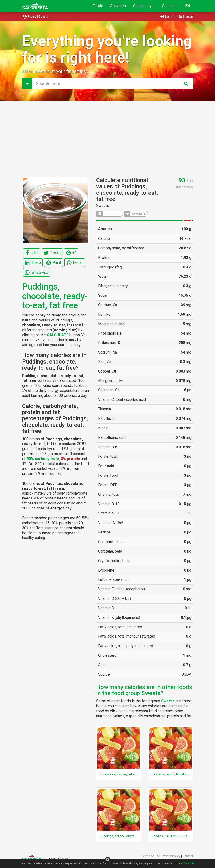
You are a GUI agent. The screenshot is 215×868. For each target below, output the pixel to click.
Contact (170, 6)
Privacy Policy (172, 856)
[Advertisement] (107, 139)
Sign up (186, 17)
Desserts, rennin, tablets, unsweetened (179, 774)
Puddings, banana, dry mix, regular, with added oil (134, 836)
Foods (98, 6)
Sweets (103, 206)
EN (189, 6)
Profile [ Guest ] (35, 17)
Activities (118, 6)
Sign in (167, 17)
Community (144, 6)
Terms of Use (151, 856)
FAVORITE (135, 214)
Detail (189, 863)
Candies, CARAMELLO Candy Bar (175, 836)
